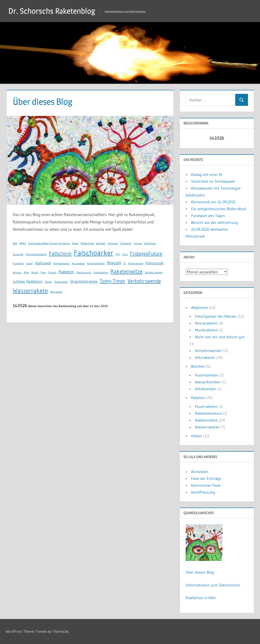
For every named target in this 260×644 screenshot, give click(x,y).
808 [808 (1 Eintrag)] (15, 243)
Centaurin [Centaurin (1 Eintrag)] (126, 243)
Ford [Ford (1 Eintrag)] (125, 254)
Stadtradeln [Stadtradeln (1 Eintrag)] (61, 282)
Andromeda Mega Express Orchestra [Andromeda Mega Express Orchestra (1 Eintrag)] (49, 243)
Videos (197, 436)
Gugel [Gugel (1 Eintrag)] (29, 263)
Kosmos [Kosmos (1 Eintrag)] (17, 273)
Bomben (198, 366)
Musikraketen (206, 330)
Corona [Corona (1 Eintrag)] (138, 243)
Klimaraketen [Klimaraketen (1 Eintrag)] (136, 263)
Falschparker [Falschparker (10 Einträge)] (94, 253)
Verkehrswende (208, 351)
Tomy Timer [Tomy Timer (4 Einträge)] (112, 281)
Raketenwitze (206, 420)
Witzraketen (205, 357)
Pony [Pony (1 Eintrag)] (43, 273)
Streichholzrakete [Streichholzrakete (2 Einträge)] (84, 281)
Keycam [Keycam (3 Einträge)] (114, 263)
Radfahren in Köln (201, 598)
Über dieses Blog (200, 572)
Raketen (198, 398)
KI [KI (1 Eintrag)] (125, 263)
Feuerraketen (206, 406)
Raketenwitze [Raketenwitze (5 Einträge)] (126, 271)
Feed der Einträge (206, 478)
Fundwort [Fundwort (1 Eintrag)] (18, 263)
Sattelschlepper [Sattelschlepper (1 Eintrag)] (154, 273)
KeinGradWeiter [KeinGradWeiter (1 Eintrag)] (96, 263)
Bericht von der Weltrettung (214, 222)
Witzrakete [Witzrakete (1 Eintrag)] (56, 292)
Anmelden (200, 472)
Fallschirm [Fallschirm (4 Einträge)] (60, 253)
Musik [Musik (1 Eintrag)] (35, 273)
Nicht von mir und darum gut (220, 337)
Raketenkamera (208, 413)
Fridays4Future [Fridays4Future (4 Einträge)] (146, 253)
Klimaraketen (206, 323)
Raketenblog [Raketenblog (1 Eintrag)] (101, 273)
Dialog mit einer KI (207, 174)
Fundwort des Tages (208, 216)
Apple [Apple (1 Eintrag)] (75, 243)
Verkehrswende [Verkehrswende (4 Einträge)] (144, 281)
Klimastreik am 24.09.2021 (213, 202)
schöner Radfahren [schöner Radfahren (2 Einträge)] (28, 281)
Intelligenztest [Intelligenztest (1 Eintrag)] (61, 263)
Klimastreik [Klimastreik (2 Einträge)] (155, 263)
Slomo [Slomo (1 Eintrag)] (48, 282)
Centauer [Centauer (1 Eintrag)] (113, 243)
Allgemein (200, 307)
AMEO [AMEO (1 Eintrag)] (23, 243)
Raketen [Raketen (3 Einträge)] (66, 272)
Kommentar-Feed (206, 485)
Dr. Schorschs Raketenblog (52, 11)
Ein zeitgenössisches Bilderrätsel (219, 209)
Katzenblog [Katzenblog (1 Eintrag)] (78, 263)
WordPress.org (203, 492)
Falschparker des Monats (216, 316)
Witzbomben (206, 389)
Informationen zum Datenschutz (213, 585)
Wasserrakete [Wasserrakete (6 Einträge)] (30, 291)
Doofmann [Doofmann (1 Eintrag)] (150, 243)
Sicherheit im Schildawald (213, 181)
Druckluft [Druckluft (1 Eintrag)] (18, 254)
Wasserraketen (207, 427)
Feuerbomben (207, 375)
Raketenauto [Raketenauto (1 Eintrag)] (84, 273)
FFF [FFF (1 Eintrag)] (118, 254)
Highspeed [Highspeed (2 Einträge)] (43, 263)
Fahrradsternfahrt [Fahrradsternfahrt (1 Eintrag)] (36, 254)
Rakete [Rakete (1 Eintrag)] (52, 273)
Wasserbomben (208, 382)
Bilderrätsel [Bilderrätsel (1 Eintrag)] (87, 243)
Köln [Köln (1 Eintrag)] (27, 273)
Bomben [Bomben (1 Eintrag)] (101, 243)
